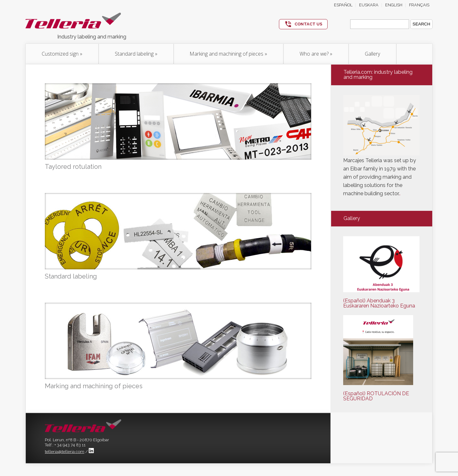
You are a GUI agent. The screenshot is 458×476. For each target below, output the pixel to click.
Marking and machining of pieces (229, 54)
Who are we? (316, 54)
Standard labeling (136, 54)
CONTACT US (308, 24)
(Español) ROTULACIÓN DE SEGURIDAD (376, 396)
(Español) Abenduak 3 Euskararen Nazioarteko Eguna (379, 303)
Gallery (372, 54)
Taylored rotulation (73, 167)
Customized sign (62, 54)
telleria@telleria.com (65, 452)
